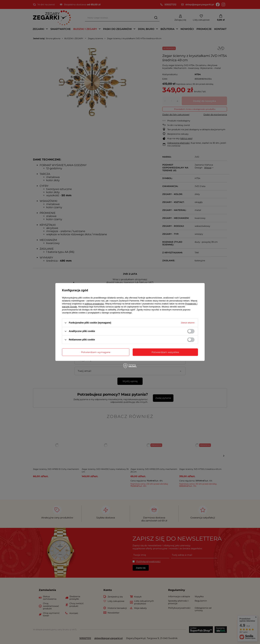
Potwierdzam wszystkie (165, 352)
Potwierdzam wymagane (96, 352)
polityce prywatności (94, 304)
